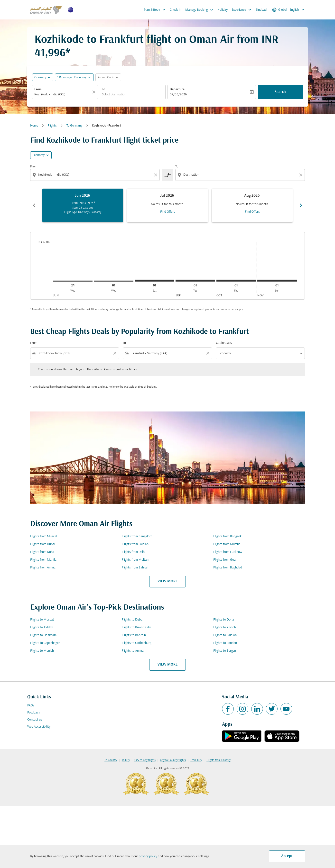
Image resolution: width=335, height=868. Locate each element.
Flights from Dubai (43, 544)
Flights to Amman (134, 651)
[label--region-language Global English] (289, 10)
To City (126, 760)
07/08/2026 (178, 95)
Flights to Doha (224, 620)
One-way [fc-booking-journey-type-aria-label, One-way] (40, 78)
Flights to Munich (42, 651)
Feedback (34, 713)
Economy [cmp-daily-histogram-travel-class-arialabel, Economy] (38, 155)
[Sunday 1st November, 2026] (277, 281)
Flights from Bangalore (137, 536)
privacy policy (148, 856)
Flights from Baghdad (228, 568)
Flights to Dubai (132, 620)
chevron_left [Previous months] (34, 205)
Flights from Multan (135, 560)
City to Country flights (173, 760)
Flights (52, 126)
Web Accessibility (39, 727)
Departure (177, 89)
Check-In (176, 10)
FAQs (31, 706)
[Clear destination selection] (301, 175)
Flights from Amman (44, 568)
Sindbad (261, 10)
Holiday (223, 10)
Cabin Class (224, 343)
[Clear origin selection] (156, 175)
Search (280, 92)
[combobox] (63, 95)
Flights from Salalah (135, 544)
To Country (111, 760)
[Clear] (94, 92)
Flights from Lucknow (228, 552)
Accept (287, 856)
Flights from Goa (224, 560)
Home (34, 126)
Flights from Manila (43, 560)
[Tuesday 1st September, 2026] (195, 281)
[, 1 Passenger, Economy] (72, 78)
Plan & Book (156, 10)
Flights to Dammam (43, 635)
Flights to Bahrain (134, 635)
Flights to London (225, 643)
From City (196, 760)
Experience (243, 10)
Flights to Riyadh (225, 627)
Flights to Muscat (42, 620)
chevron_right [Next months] (301, 205)
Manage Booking (200, 10)
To (104, 89)
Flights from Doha (42, 552)
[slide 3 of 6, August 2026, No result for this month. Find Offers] (252, 205)
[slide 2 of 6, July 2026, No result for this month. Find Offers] (167, 205)
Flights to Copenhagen (45, 643)
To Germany (74, 126)
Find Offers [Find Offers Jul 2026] (168, 212)
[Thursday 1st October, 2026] (236, 281)
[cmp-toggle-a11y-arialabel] (167, 175)
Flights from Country (219, 760)
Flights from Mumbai (227, 544)
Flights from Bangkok (227, 536)
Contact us (35, 720)
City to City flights (145, 760)
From (38, 89)
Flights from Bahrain (135, 568)
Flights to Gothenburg (136, 643)
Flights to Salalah (225, 635)
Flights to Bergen (225, 651)
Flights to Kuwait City (136, 627)
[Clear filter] (115, 353)
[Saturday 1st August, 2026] (155, 281)
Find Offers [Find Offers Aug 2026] (252, 212)
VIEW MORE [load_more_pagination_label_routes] (167, 581)
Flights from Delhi (134, 552)
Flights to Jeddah (42, 627)
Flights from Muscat (44, 536)
